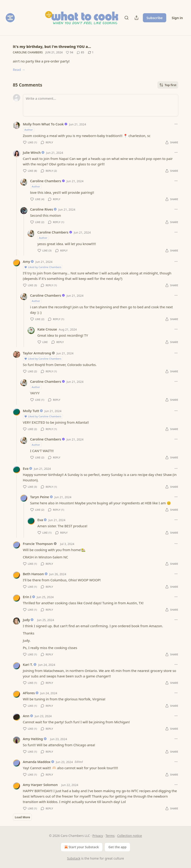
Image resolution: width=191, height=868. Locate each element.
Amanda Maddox (37, 762)
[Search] (127, 18)
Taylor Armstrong (37, 353)
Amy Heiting (33, 739)
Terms (110, 836)
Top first (168, 85)
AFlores (29, 693)
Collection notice (130, 836)
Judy (26, 620)
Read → (19, 70)
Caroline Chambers (28, 52)
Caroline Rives (42, 209)
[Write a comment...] (101, 105)
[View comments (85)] (80, 52)
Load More (22, 817)
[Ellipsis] (176, 124)
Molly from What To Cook (43, 124)
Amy (27, 261)
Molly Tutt (31, 411)
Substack (74, 858)
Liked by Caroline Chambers (43, 267)
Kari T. (28, 664)
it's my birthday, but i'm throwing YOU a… (52, 47)
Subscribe (155, 18)
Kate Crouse (47, 329)
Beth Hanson (33, 574)
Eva (26, 468)
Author (29, 130)
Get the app (117, 847)
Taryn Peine (40, 497)
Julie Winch (32, 152)
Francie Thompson (38, 544)
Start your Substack (81, 847)
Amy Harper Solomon (40, 785)
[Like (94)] (69, 52)
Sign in (177, 18)
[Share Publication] (136, 18)
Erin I (27, 597)
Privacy (98, 836)
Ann (26, 716)
